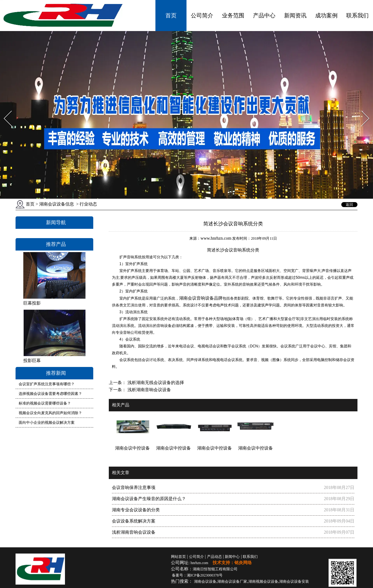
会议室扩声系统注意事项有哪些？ (47, 384)
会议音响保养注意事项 (134, 488)
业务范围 (233, 16)
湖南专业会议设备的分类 (136, 510)
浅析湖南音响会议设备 (149, 390)
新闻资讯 (295, 16)
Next (362, 109)
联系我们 (357, 16)
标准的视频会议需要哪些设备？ (45, 403)
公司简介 (202, 16)
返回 (349, 205)
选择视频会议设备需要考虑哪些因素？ (50, 394)
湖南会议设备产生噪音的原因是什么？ (149, 499)
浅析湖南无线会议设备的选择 (155, 383)
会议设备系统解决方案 (134, 521)
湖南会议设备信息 (57, 204)
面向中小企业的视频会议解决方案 (47, 423)
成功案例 (326, 16)
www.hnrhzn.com (216, 238)
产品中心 (264, 16)
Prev (4, 109)
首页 (171, 16)
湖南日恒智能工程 (215, 569)
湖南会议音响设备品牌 (201, 298)
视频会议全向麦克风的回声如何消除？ (50, 413)
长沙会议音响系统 (233, 250)
